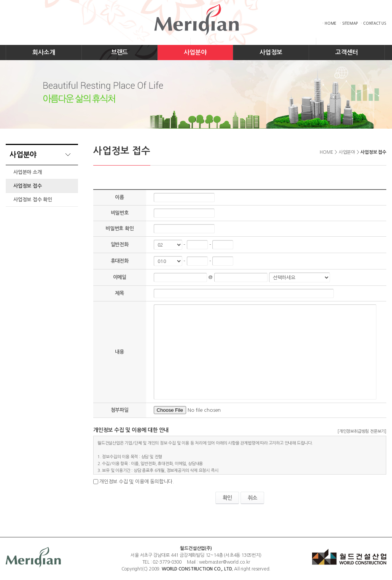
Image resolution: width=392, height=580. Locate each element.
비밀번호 (120, 213)
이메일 (120, 277)
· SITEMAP (349, 23)
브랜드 (120, 52)
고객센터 (347, 52)
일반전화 (120, 245)
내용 (120, 352)
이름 (120, 197)
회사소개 (44, 52)
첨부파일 (120, 410)
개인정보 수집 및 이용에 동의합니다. (137, 482)
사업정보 (271, 52)
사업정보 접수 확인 (33, 200)
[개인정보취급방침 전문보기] (362, 431)
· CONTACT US (374, 23)
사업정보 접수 (28, 186)
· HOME (329, 23)
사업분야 (195, 52)
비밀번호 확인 (120, 229)
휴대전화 (120, 261)
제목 (120, 293)
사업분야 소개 (28, 172)
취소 (252, 498)
